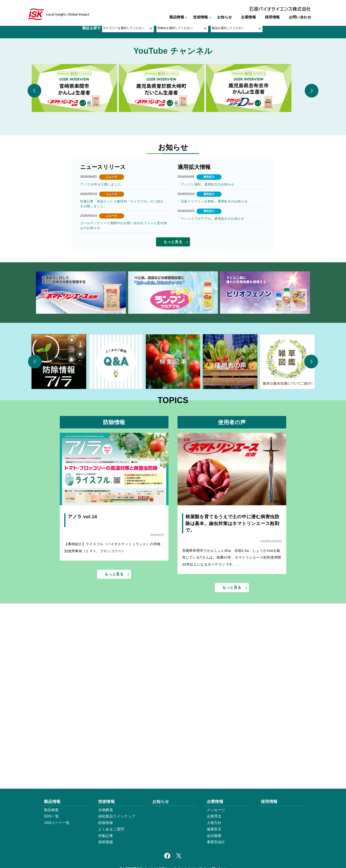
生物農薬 (106, 810)
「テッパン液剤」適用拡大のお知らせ (205, 338)
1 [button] (166, 167)
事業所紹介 (216, 842)
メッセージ (216, 810)
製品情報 (177, 18)
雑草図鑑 (106, 842)
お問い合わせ (300, 18)
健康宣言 (214, 829)
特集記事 (106, 836)
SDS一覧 (52, 816)
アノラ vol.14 (82, 671)
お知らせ (225, 18)
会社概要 (214, 836)
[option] (173, 94)
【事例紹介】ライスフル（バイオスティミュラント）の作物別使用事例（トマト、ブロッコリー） (113, 702)
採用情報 (272, 18)
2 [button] (173, 167)
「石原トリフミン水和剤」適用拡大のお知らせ (212, 355)
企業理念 (214, 816)
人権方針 (214, 823)
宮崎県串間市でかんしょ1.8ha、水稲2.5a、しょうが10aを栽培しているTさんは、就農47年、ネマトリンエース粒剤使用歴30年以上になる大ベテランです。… (232, 712)
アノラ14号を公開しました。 (102, 338)
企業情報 (248, 18)
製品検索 (51, 810)
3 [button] (180, 167)
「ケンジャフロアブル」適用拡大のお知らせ (210, 372)
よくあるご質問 (111, 829)
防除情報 (106, 823)
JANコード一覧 (57, 823)
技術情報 (201, 18)
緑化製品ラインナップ (117, 816)
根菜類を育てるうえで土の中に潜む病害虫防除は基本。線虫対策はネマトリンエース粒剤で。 (232, 677)
